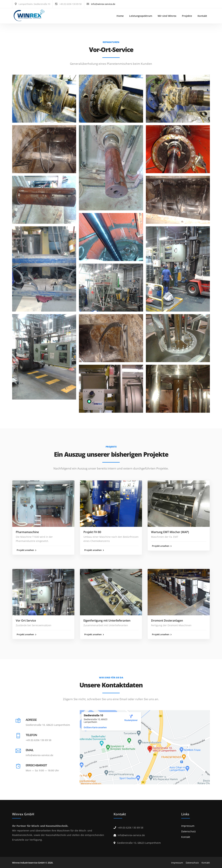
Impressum (188, 826)
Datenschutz (189, 831)
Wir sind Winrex (167, 16)
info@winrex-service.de (103, 4)
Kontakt (202, 16)
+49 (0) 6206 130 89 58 (39, 740)
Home (120, 16)
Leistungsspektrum (141, 16)
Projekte (187, 16)
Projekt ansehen (26, 550)
